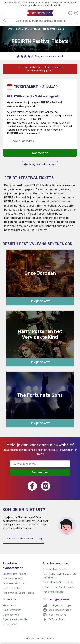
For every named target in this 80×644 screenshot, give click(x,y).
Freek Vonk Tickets (53, 592)
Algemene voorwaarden (15, 620)
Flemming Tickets (12, 588)
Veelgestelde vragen (60, 610)
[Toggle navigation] (13, 13)
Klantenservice (11, 615)
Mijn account (9, 605)
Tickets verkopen (12, 610)
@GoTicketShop (57, 615)
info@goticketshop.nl (60, 605)
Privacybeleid (10, 624)
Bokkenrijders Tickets (14, 574)
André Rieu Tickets (13, 579)
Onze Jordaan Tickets (55, 569)
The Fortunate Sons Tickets (58, 582)
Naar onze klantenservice (24, 539)
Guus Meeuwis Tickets (15, 583)
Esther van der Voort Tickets (18, 593)
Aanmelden (40, 153)
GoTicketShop (56, 620)
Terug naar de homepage (40, 164)
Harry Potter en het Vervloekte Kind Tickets (60, 576)
